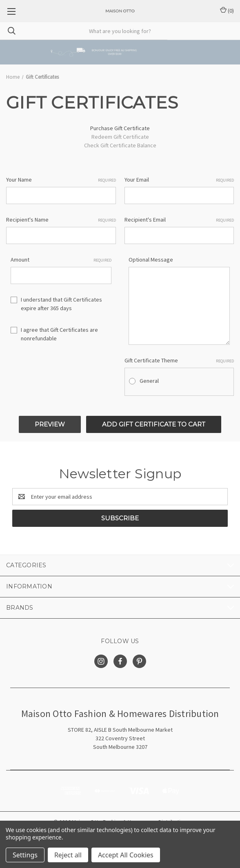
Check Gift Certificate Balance (120, 145)
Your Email (179, 180)
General (149, 381)
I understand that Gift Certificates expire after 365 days (61, 304)
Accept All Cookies (126, 855)
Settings (25, 855)
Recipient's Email (179, 220)
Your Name (61, 180)
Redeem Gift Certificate (120, 137)
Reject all (68, 855)
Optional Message (151, 260)
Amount (61, 260)
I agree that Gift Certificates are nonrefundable (59, 334)
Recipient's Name (61, 220)
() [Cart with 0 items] (227, 10)
